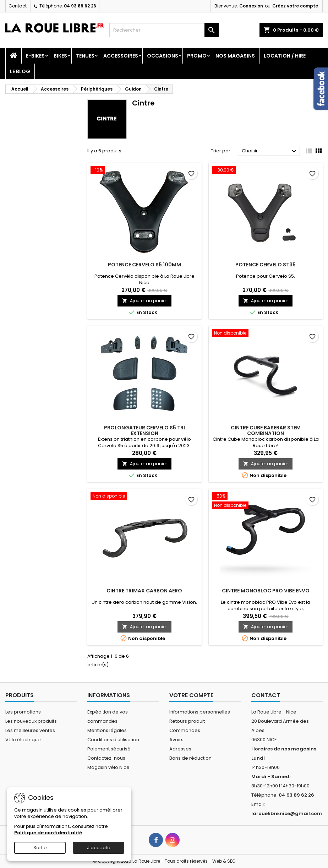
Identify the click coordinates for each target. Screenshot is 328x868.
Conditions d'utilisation (113, 740)
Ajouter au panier (144, 301)
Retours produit (187, 721)
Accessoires (121, 56)
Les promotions (23, 712)
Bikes (60, 56)
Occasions (163, 56)
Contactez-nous (106, 758)
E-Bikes (35, 56)
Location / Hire (285, 56)
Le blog (20, 71)
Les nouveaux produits (31, 721)
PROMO (197, 56)
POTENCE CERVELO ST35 (266, 265)
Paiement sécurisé (109, 749)
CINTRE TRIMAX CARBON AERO (144, 591)
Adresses (180, 749)
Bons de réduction (190, 758)
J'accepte (99, 848)
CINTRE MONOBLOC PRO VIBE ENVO (266, 591)
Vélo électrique (23, 740)
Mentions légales (107, 730)
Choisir (270, 151)
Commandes (185, 730)
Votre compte (191, 695)
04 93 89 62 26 (80, 6)
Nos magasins (235, 56)
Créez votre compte (295, 6)
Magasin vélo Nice (108, 767)
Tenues (85, 56)
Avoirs (176, 740)
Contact (18, 6)
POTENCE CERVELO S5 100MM (144, 265)
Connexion (251, 6)
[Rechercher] (164, 30)
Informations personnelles (200, 712)
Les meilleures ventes (30, 730)
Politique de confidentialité (48, 833)
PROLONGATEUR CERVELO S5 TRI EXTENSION (144, 430)
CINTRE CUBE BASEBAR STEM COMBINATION (266, 430)
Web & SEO (224, 861)
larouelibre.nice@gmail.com (287, 813)
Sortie (40, 848)
